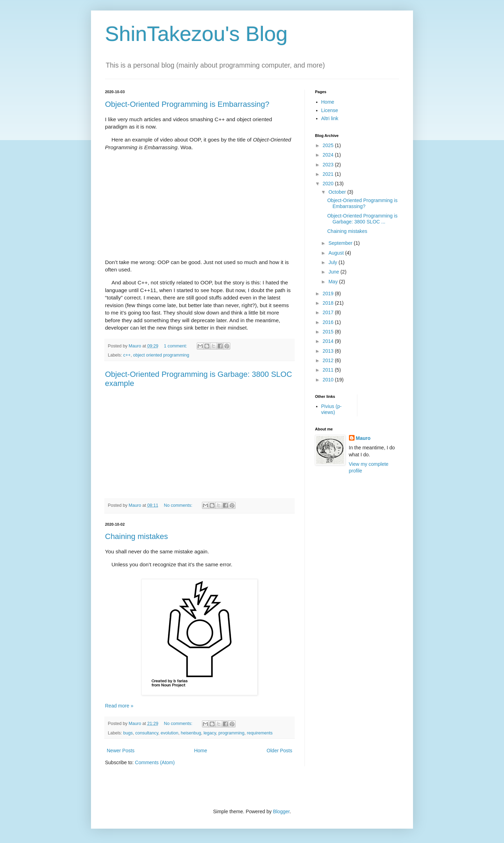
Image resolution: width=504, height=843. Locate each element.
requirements (260, 733)
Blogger (281, 811)
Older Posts (279, 751)
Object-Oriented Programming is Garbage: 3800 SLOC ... (362, 219)
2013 (329, 351)
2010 (329, 380)
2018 (329, 303)
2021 (329, 174)
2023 (329, 165)
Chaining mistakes (136, 536)
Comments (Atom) (155, 762)
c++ (127, 355)
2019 (329, 293)
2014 (329, 341)
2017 (329, 312)
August (337, 253)
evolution (169, 733)
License (330, 110)
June (334, 272)
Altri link (330, 118)
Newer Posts (121, 751)
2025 (329, 145)
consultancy (147, 733)
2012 (329, 360)
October (338, 192)
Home (200, 751)
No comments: (179, 505)
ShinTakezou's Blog (196, 34)
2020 (329, 184)
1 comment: (176, 346)
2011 (329, 370)
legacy (210, 733)
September (341, 243)
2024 (329, 155)
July (333, 262)
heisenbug (191, 733)
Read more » (119, 706)
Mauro (363, 438)
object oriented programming (161, 355)
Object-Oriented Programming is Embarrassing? (187, 104)
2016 (329, 322)
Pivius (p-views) (331, 409)
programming (231, 733)
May (334, 282)
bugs (128, 733)
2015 (329, 332)
